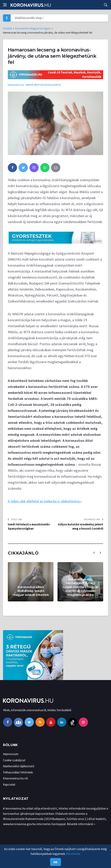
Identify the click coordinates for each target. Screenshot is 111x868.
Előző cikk (16, 519)
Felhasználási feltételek (18, 772)
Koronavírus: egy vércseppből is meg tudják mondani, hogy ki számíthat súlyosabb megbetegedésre (80, 587)
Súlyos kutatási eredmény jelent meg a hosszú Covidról (81, 526)
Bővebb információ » (81, 824)
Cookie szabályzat (14, 760)
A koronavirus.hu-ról (15, 778)
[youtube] (51, 722)
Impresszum (11, 754)
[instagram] (83, 722)
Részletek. (73, 854)
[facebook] (12, 168)
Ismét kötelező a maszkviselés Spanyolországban (29, 526)
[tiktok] (73, 722)
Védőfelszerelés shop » (29, 18)
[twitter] (23, 168)
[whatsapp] (45, 168)
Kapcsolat (9, 784)
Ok (55, 862)
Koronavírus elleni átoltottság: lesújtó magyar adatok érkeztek (31, 591)
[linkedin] (62, 722)
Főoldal (7, 28)
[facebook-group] (18, 722)
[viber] (34, 168)
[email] (56, 168)
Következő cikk (92, 519)
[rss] (40, 722)
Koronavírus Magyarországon (33, 28)
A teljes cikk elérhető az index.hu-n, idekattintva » (45, 501)
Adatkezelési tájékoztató (19, 766)
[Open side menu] (5, 5)
